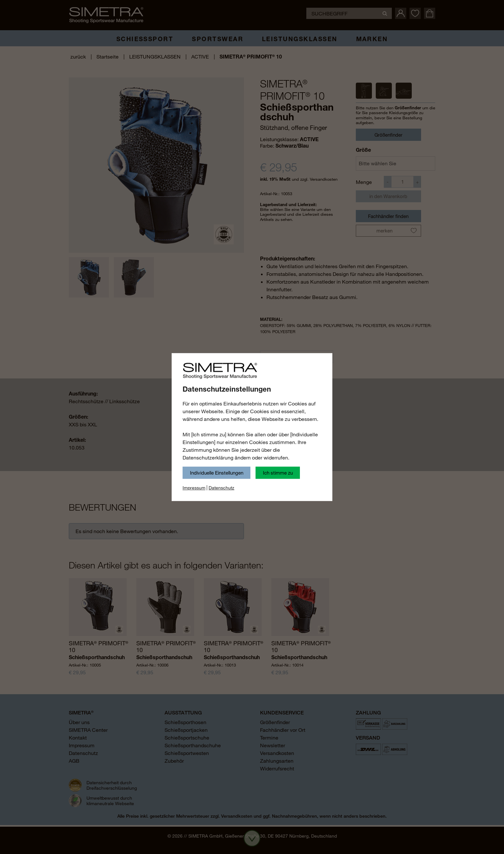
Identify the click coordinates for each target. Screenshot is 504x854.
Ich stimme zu (278, 473)
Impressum (194, 488)
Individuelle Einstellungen (217, 473)
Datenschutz (221, 488)
